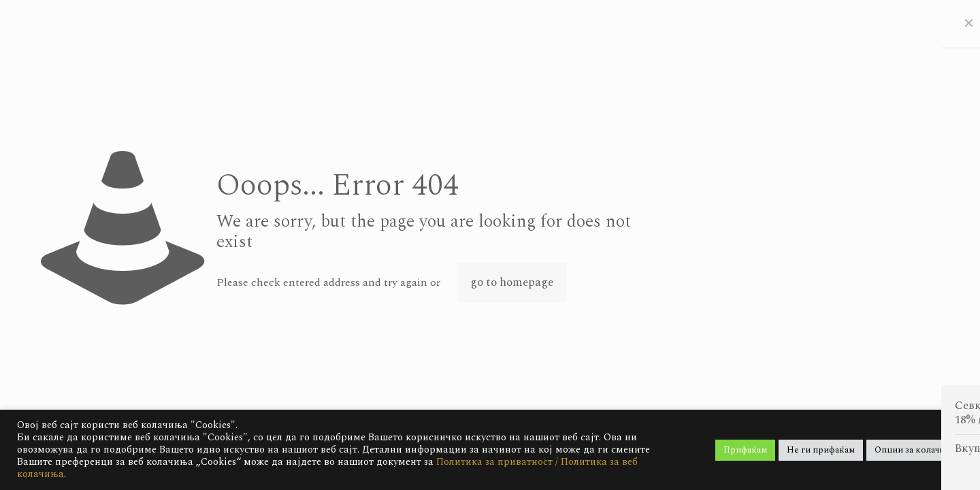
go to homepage (512, 282)
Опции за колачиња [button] (915, 450)
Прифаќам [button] (745, 450)
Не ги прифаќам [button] (821, 450)
